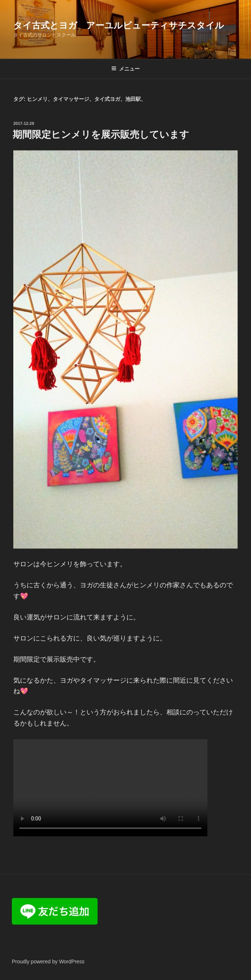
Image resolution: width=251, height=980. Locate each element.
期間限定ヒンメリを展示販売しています (101, 134)
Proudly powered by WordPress (48, 962)
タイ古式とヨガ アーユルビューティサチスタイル (119, 25)
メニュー (125, 69)
